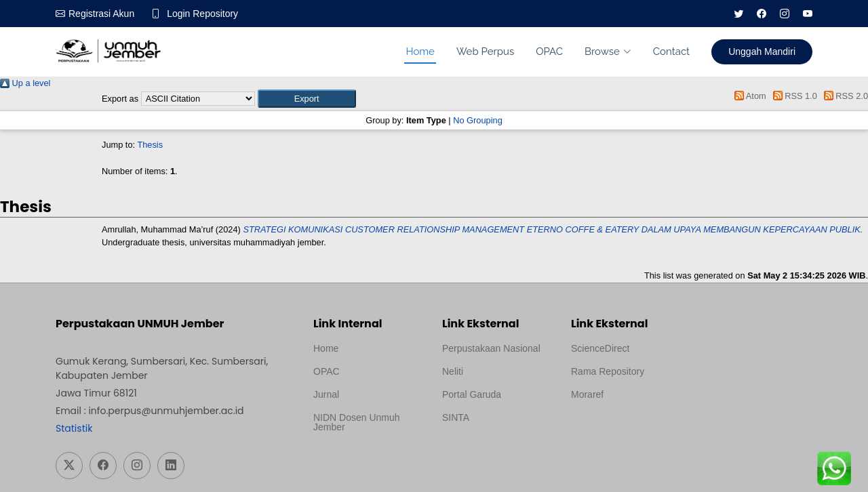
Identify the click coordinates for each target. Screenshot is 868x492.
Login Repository (202, 14)
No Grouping (478, 120)
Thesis (150, 145)
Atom (748, 96)
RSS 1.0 (793, 96)
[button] (307, 99)
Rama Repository (608, 371)
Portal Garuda (472, 394)
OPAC (549, 52)
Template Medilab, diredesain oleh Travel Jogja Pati (489, 450)
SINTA (456, 417)
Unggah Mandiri (762, 52)
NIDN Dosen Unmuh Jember (357, 422)
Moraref (587, 394)
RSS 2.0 (844, 96)
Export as (120, 99)
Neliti (453, 371)
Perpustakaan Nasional (491, 348)
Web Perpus (485, 52)
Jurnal (326, 394)
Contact (671, 52)
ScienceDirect (600, 348)
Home (420, 52)
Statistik (74, 428)
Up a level (25, 83)
